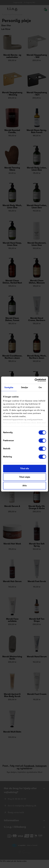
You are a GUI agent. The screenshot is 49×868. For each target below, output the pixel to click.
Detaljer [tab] (25, 387)
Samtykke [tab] (9, 387)
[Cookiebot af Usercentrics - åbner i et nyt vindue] (35, 380)
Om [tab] (40, 387)
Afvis (25, 486)
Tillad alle (24, 469)
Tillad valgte (25, 477)
